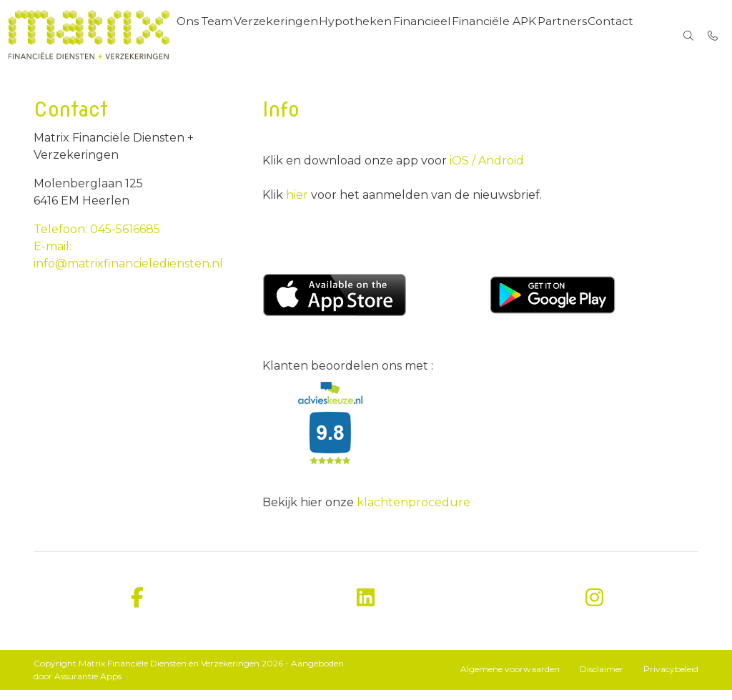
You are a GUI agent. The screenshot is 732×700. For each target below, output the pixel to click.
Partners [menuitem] (578, 36)
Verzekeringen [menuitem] (292, 36)
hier (298, 205)
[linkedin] (366, 608)
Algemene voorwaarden (510, 679)
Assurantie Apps (88, 686)
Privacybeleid (671, 679)
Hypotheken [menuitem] (370, 36)
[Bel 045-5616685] (713, 36)
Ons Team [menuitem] (220, 36)
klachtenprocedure (414, 512)
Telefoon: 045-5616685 (97, 239)
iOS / (463, 171)
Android (500, 171)
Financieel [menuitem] (436, 36)
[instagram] (595, 608)
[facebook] (137, 608)
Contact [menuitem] (629, 36)
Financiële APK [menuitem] (509, 36)
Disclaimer (602, 679)
